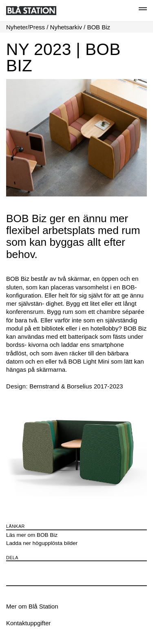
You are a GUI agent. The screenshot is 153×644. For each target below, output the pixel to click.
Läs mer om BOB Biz (32, 535)
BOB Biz (99, 27)
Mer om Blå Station (32, 606)
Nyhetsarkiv (66, 27)
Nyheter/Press (25, 27)
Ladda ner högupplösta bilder (42, 543)
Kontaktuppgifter (28, 623)
